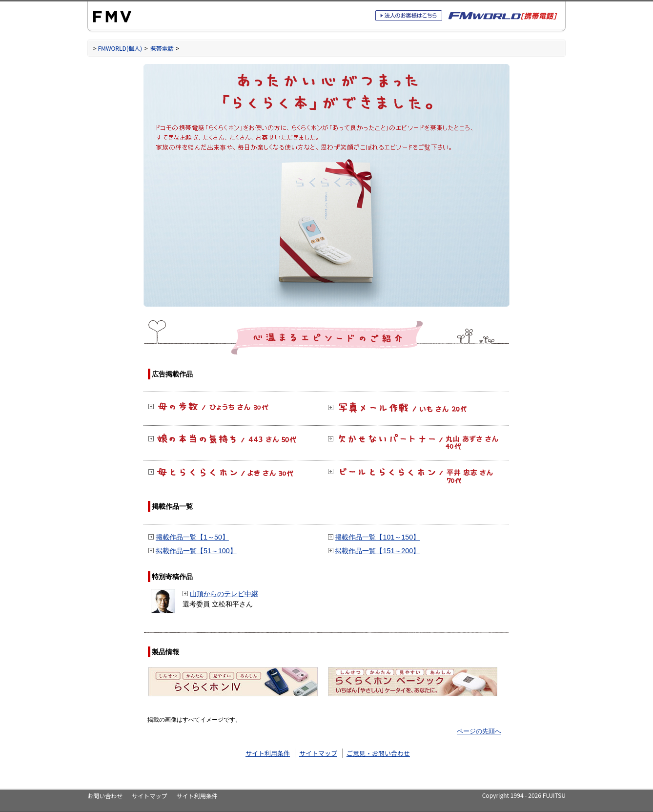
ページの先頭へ (479, 731)
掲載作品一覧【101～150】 (377, 537)
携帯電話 (162, 48)
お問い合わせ (105, 796)
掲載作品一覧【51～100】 (196, 551)
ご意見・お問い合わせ (378, 753)
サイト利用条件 (268, 753)
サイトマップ (318, 753)
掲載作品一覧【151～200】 (377, 551)
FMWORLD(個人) (120, 48)
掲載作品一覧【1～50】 (192, 537)
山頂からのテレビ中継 (224, 594)
